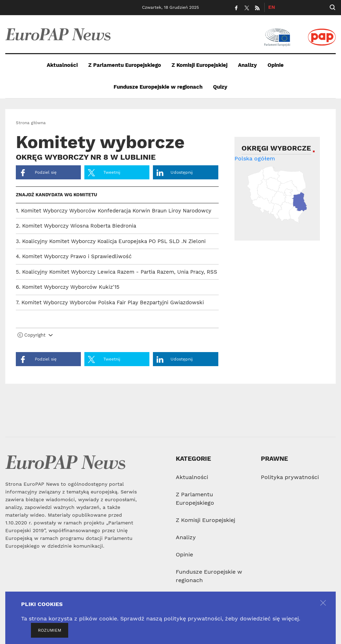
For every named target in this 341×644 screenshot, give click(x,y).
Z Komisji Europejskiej (200, 65)
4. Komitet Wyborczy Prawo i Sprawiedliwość (74, 256)
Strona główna (31, 123)
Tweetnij (104, 173)
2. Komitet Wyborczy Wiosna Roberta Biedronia (76, 226)
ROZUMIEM (50, 630)
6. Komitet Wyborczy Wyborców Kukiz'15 (68, 287)
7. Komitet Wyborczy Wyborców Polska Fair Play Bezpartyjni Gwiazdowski (110, 302)
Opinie (276, 65)
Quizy (220, 87)
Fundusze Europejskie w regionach (158, 87)
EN (272, 7)
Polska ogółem (255, 158)
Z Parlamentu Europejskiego (125, 65)
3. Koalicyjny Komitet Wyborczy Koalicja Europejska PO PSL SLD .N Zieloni (111, 241)
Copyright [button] (35, 335)
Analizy (247, 65)
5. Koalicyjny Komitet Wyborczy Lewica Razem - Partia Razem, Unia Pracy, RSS (117, 272)
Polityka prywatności (290, 477)
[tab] (117, 337)
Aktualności (62, 65)
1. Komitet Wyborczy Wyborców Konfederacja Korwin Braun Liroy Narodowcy (114, 211)
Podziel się (38, 173)
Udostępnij (175, 173)
